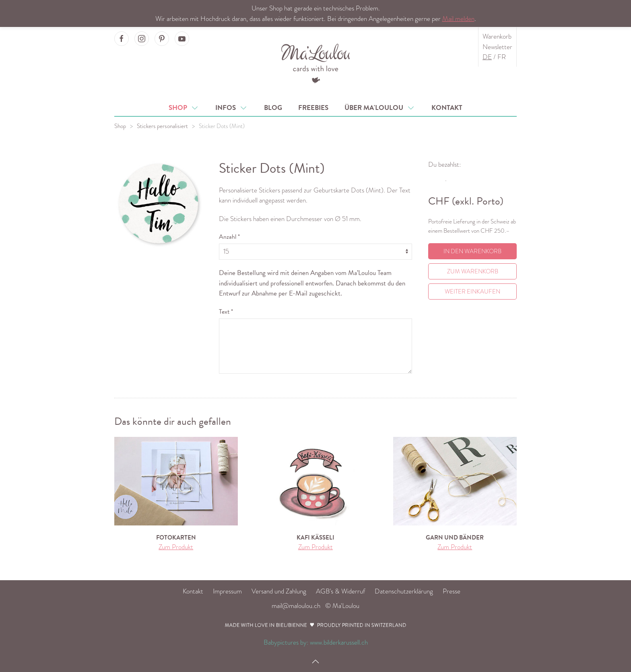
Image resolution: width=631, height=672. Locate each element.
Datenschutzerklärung (404, 591)
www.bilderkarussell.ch (339, 642)
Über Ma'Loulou (380, 108)
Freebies (313, 108)
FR (502, 57)
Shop (184, 108)
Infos (232, 108)
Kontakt (447, 108)
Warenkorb (497, 36)
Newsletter (497, 47)
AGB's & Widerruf (340, 591)
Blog (273, 108)
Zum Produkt (176, 547)
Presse (452, 591)
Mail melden (458, 19)
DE (487, 57)
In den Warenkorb (472, 251)
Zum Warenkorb (473, 271)
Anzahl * (229, 237)
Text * (226, 312)
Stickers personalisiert (162, 126)
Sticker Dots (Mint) (222, 126)
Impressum (227, 591)
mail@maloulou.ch (296, 606)
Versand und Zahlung (279, 591)
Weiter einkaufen (472, 292)
